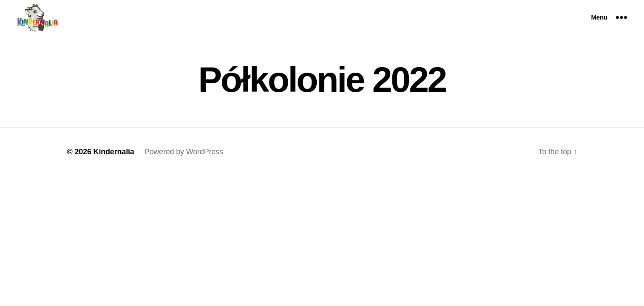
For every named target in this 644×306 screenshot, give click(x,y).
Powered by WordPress (184, 152)
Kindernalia (114, 152)
